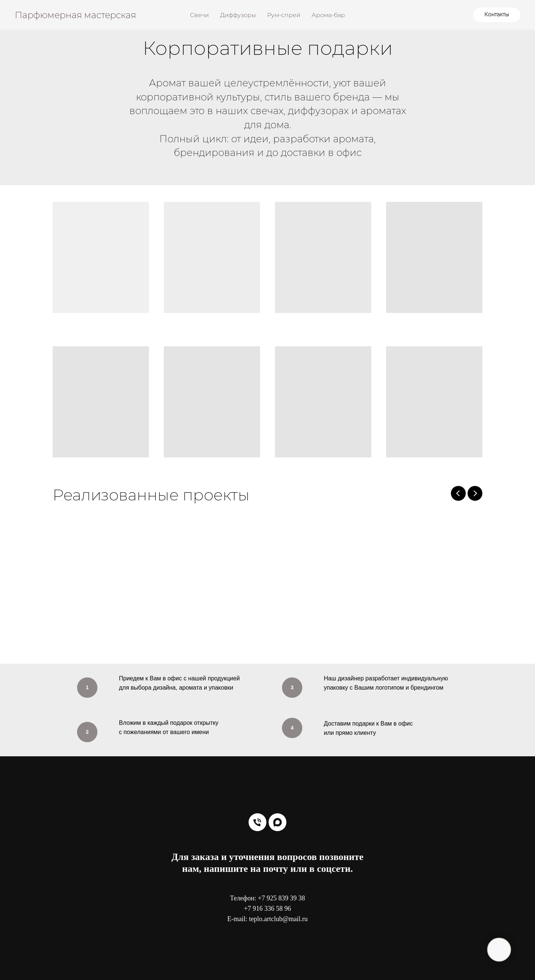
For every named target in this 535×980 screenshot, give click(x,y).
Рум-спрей (284, 15)
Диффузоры (238, 15)
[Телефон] (257, 822)
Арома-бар (328, 15)
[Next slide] (475, 493)
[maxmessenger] (278, 822)
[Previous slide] (458, 493)
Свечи (200, 15)
